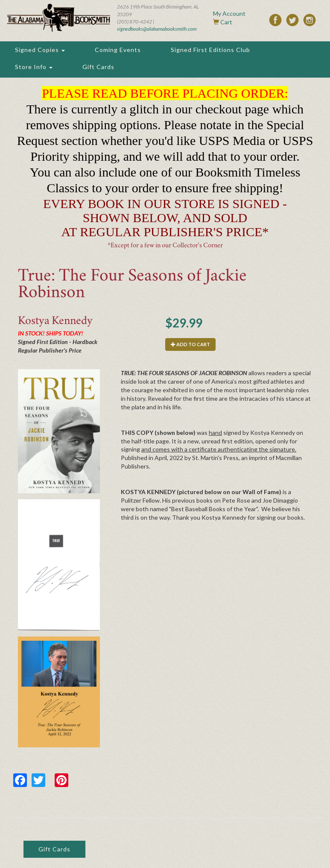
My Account (229, 13)
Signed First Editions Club (210, 50)
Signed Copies (40, 50)
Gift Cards (98, 67)
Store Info (34, 67)
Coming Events (118, 50)
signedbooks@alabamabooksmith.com (157, 29)
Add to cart (190, 344)
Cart (226, 22)
